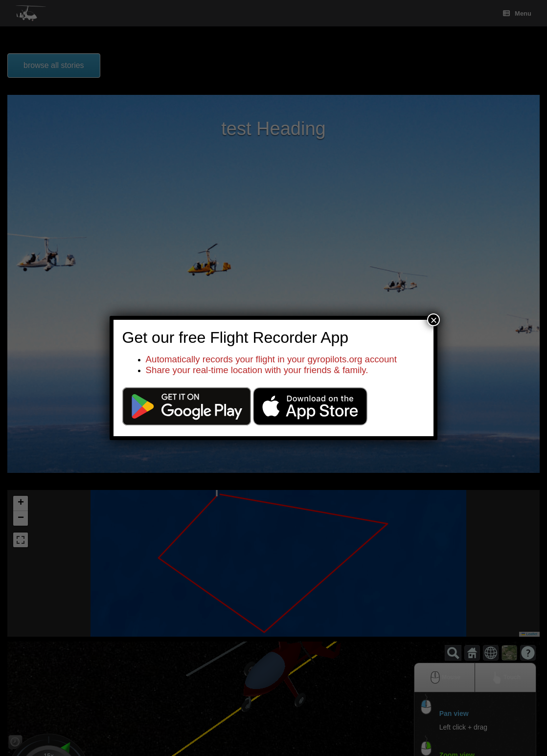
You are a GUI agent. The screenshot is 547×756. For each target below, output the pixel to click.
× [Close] (433, 320)
